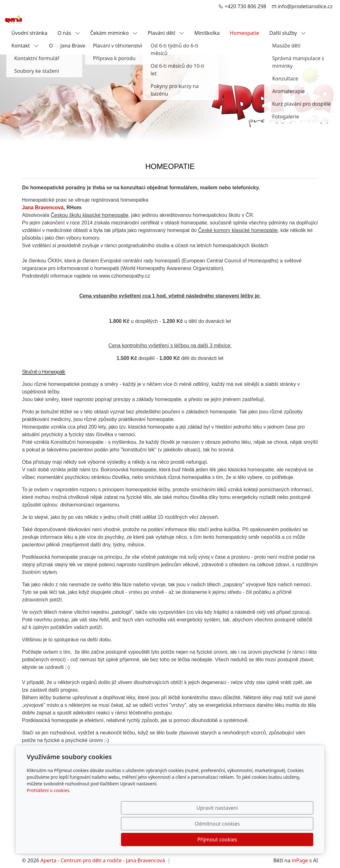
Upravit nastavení (156, 840)
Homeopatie (244, 33)
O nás (69, 33)
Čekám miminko (114, 33)
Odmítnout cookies (220, 840)
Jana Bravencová (43, 208)
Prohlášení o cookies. (49, 822)
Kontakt (25, 46)
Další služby (287, 33)
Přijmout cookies (283, 840)
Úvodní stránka (29, 33)
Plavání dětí (166, 33)
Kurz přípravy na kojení (121, 46)
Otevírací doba (66, 46)
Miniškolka (207, 33)
